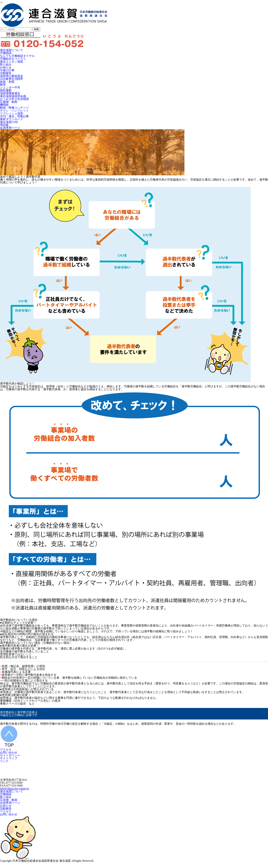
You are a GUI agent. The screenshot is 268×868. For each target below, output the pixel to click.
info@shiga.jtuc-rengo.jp (14, 788)
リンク (4, 761)
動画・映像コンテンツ (14, 108)
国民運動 (6, 90)
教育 (3, 85)
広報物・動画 (9, 102)
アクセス (6, 750)
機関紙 (4, 105)
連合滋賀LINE (9, 122)
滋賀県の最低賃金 (12, 76)
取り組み (6, 64)
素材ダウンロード (12, 119)
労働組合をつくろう (13, 59)
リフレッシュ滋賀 (12, 113)
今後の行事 (7, 70)
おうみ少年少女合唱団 (14, 99)
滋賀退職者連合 (10, 93)
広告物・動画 (9, 800)
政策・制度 (7, 82)
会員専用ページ (10, 128)
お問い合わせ (9, 752)
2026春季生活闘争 (12, 79)
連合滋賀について (12, 50)
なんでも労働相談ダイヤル (17, 56)
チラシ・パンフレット (14, 111)
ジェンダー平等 (10, 87)
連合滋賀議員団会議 (13, 96)
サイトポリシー (10, 755)
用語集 (4, 125)
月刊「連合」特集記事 (14, 116)
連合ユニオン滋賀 (12, 62)
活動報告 (6, 73)
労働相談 (6, 53)
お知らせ (6, 67)
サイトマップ (9, 758)
